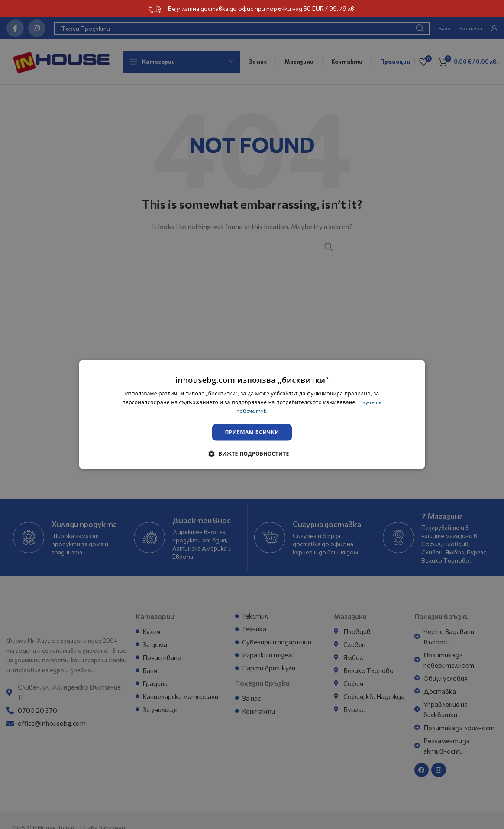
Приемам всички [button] (252, 432)
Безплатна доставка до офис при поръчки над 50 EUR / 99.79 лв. (252, 9)
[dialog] (252, 414)
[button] (252, 454)
